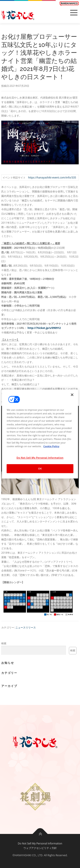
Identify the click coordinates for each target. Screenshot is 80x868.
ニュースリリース (26, 627)
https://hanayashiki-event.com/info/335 (52, 178)
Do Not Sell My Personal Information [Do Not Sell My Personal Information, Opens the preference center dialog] (40, 458)
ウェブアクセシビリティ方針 (40, 848)
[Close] (72, 395)
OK (40, 468)
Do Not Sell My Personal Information (40, 843)
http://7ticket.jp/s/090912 (44, 328)
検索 (4, 643)
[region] (40, 434)
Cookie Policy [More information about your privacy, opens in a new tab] (51, 446)
